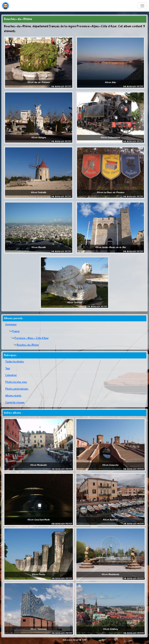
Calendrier (11, 375)
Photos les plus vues (16, 382)
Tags (8, 369)
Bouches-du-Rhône (28, 345)
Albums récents (13, 396)
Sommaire (11, 325)
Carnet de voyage (15, 403)
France (16, 331)
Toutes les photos (15, 362)
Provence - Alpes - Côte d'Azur (32, 338)
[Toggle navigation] (143, 6)
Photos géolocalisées (17, 389)
